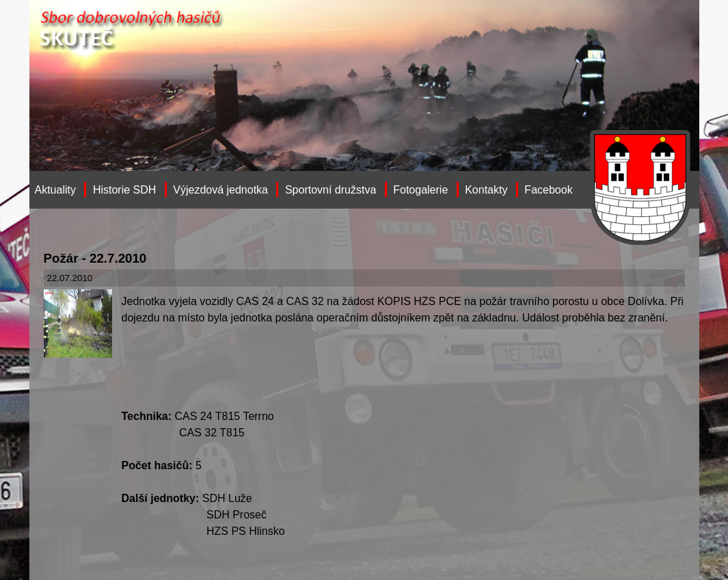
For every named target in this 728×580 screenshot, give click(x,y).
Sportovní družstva (331, 190)
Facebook (548, 190)
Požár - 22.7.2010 (95, 258)
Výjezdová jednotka (220, 190)
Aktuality (55, 190)
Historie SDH (124, 190)
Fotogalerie (420, 190)
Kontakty (486, 190)
